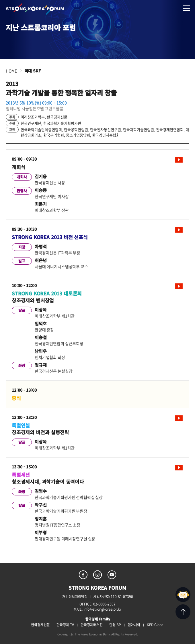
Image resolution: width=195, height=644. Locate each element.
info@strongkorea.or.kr (102, 609)
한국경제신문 (40, 625)
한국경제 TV (65, 625)
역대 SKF (33, 71)
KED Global (156, 625)
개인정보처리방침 (75, 597)
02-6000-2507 (104, 604)
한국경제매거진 (92, 625)
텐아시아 (134, 625)
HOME (11, 71)
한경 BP (115, 625)
